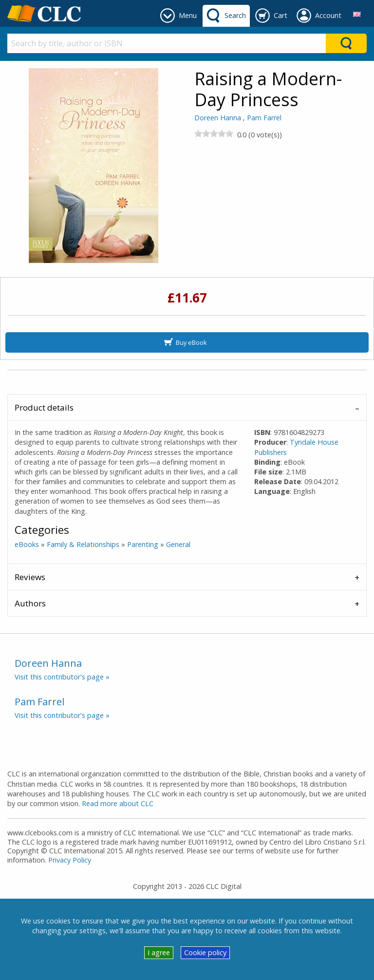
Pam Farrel (264, 118)
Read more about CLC (118, 803)
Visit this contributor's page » (62, 677)
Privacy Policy (70, 860)
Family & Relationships (83, 544)
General (178, 544)
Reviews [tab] (30, 577)
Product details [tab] (44, 407)
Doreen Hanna (218, 118)
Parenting (143, 544)
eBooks (27, 544)
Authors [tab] (30, 603)
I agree (159, 952)
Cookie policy (205, 952)
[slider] (214, 133)
